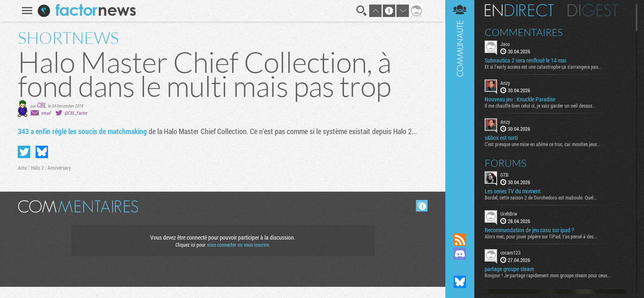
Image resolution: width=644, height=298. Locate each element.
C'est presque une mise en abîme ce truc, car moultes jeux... (543, 144)
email (46, 113)
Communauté (460, 109)
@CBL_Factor (76, 113)
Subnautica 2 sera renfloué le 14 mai (525, 60)
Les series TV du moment (513, 191)
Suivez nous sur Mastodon (460, 268)
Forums (506, 163)
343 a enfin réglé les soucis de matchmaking (82, 131)
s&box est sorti (501, 138)
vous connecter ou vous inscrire (238, 245)
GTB (505, 175)
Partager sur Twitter (24, 152)
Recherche (362, 11)
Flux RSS (460, 240)
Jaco (505, 44)
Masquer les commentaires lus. (422, 206)
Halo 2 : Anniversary (51, 168)
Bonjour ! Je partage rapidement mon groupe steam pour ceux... (548, 275)
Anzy (505, 83)
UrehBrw (509, 214)
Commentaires (524, 32)
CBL (42, 105)
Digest (593, 10)
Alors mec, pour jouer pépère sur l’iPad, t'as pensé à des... (541, 236)
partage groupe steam (509, 269)
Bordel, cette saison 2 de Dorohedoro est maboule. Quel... (541, 197)
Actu (22, 168)
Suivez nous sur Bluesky (460, 282)
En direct (519, 10)
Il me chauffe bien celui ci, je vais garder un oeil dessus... (540, 106)
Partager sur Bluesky (42, 152)
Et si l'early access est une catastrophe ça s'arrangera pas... (543, 67)
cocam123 (511, 252)
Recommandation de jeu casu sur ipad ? (529, 230)
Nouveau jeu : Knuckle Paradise (520, 99)
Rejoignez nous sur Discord (460, 254)
